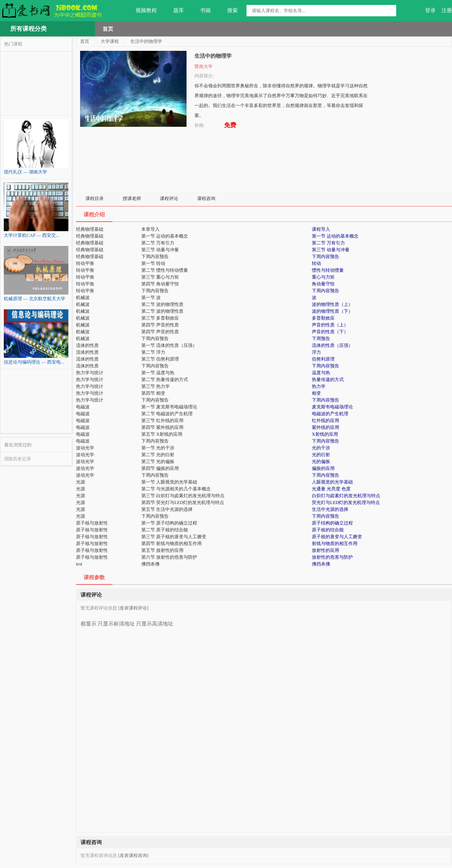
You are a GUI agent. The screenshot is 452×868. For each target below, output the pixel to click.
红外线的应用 (326, 421)
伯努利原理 (323, 359)
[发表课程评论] (133, 608)
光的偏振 (321, 462)
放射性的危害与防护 (332, 557)
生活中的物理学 (146, 41)
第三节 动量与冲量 (331, 250)
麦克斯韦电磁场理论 (332, 407)
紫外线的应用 (326, 427)
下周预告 (321, 339)
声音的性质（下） (330, 332)
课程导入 (321, 229)
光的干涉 (321, 448)
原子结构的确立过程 (332, 523)
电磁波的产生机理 (330, 414)
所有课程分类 (28, 29)
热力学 (319, 386)
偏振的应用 (323, 468)
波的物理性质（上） (332, 304)
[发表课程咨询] (133, 855)
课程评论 (169, 198)
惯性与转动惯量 (328, 270)
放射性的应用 (326, 550)
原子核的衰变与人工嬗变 (337, 537)
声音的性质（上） (330, 325)
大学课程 (110, 41)
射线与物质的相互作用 (335, 543)
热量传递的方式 (328, 380)
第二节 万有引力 (328, 243)
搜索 (228, 11)
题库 (174, 11)
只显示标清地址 (116, 621)
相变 (316, 393)
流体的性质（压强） (332, 345)
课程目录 (95, 198)
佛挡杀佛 (321, 564)
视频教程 (142, 11)
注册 (447, 10)
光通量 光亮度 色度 (331, 489)
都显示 (89, 621)
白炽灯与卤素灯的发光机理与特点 (346, 496)
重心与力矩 (323, 277)
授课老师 (132, 198)
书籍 (201, 11)
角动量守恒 (323, 284)
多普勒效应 (323, 318)
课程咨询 (206, 198)
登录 (430, 10)
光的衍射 (321, 455)
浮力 (316, 352)
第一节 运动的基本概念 (335, 236)
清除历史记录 (17, 459)
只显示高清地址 (155, 621)
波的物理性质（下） (332, 311)
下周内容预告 (326, 257)
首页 (108, 29)
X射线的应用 (325, 434)
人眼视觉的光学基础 (332, 482)
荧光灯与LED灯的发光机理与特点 (346, 503)
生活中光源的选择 (330, 509)
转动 (316, 263)
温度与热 (321, 373)
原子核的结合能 (328, 530)
